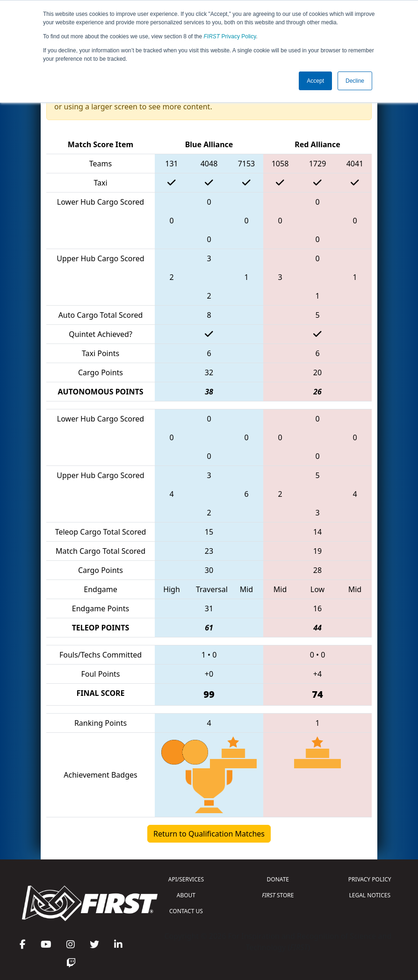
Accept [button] (315, 81)
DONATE (278, 879)
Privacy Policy (230, 36)
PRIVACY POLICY (370, 879)
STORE (278, 895)
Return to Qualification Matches (209, 834)
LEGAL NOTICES (370, 895)
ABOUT (186, 895)
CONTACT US (186, 911)
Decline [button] (355, 81)
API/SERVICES (186, 879)
